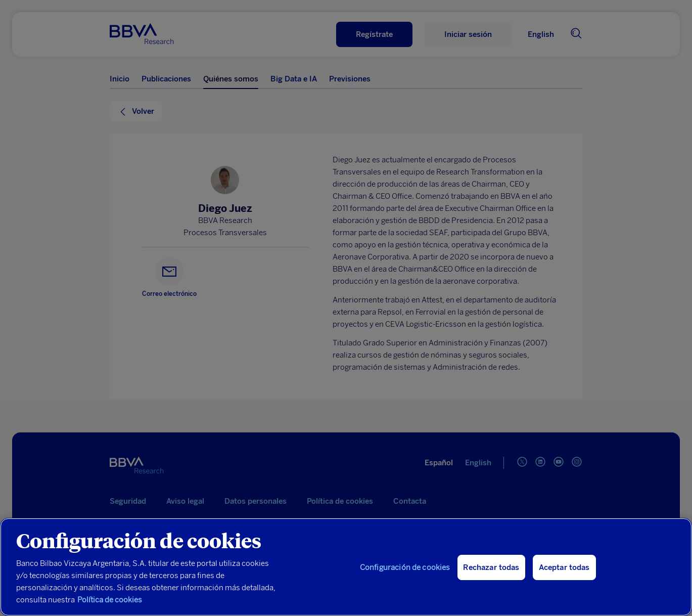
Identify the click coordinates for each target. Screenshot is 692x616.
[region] (346, 567)
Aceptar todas (564, 567)
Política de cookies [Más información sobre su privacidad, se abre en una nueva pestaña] (110, 600)
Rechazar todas (491, 567)
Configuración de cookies (405, 567)
